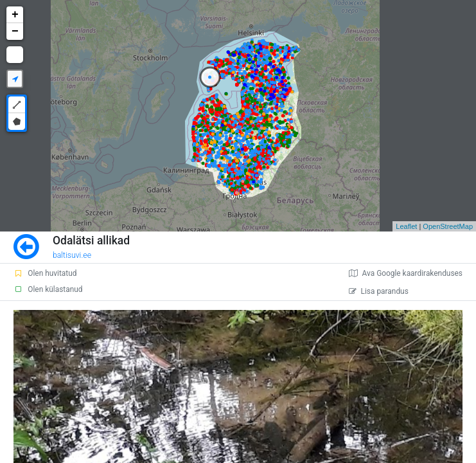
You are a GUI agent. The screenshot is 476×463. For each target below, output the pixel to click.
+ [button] (15, 15)
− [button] (15, 32)
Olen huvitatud (45, 273)
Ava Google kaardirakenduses (406, 273)
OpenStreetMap (448, 226)
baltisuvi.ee (72, 255)
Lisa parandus (379, 291)
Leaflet (406, 226)
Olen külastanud (48, 289)
